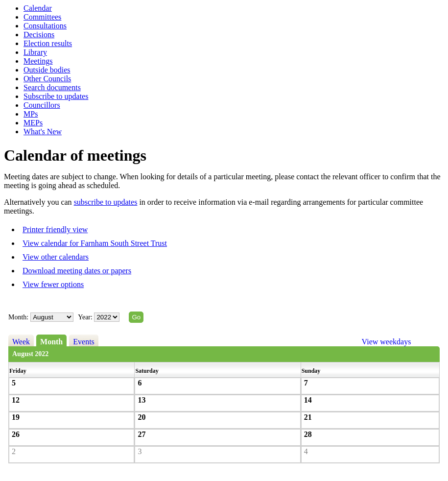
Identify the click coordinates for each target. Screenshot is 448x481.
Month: (18, 317)
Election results (48, 43)
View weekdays (387, 342)
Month (51, 342)
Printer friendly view (55, 229)
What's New (43, 132)
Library (35, 52)
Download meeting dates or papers (77, 271)
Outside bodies (47, 70)
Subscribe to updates (56, 96)
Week (21, 342)
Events (84, 342)
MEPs (33, 123)
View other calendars (56, 257)
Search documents (52, 87)
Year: (86, 317)
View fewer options (53, 284)
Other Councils (47, 79)
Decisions (39, 35)
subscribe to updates (106, 202)
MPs (31, 114)
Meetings (38, 61)
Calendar (38, 8)
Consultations (45, 26)
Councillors (42, 105)
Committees (42, 17)
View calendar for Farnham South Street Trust (95, 243)
